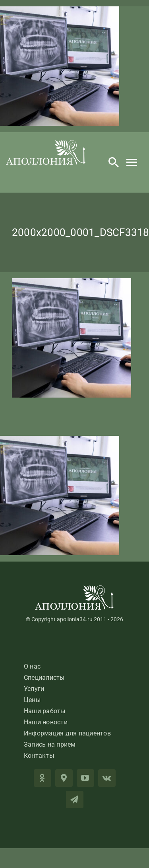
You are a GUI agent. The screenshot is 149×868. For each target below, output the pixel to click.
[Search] (114, 162)
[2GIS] (64, 778)
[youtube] (85, 778)
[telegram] (75, 800)
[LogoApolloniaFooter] (75, 588)
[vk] (107, 778)
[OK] (43, 778)
